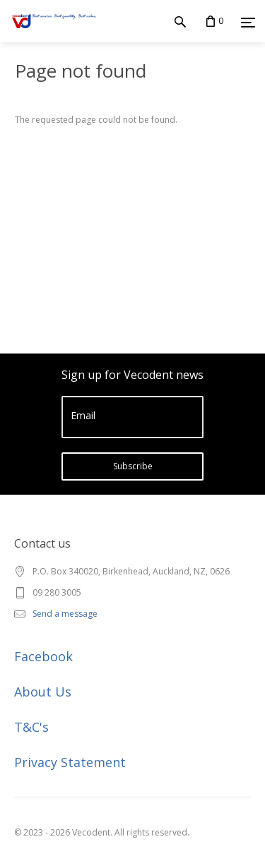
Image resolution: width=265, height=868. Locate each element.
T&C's (31, 727)
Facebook (43, 656)
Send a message (65, 614)
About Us (43, 692)
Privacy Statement (70, 762)
